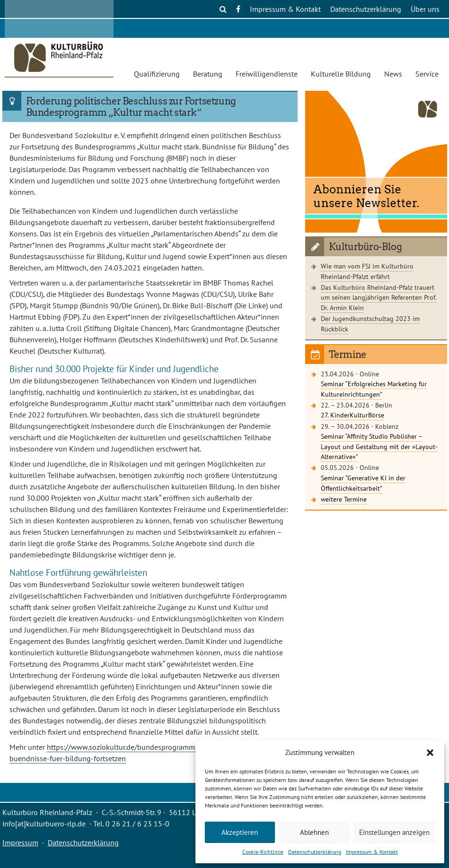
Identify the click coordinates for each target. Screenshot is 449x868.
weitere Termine (344, 499)
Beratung (208, 74)
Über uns (425, 9)
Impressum (20, 842)
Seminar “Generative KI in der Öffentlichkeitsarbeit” (363, 483)
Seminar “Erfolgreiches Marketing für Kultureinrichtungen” (374, 389)
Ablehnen (314, 832)
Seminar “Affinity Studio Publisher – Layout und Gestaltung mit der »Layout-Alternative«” (379, 446)
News (393, 74)
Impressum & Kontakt (372, 852)
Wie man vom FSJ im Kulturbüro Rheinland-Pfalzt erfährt (367, 271)
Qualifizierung (157, 74)
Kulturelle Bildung (341, 74)
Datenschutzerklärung (315, 852)
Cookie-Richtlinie (263, 852)
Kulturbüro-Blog (365, 247)
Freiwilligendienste (267, 74)
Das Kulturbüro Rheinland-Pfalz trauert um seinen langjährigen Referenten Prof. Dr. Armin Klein (379, 297)
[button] (430, 753)
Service (427, 74)
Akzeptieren (240, 832)
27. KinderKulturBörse (352, 415)
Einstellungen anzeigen (394, 832)
